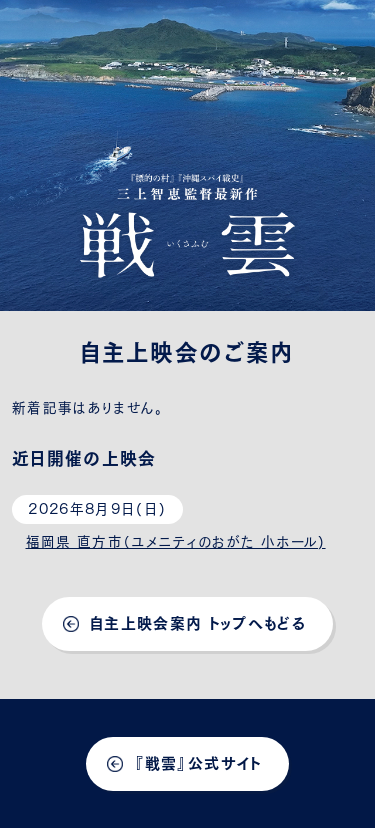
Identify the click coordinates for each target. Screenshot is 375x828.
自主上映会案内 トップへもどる (198, 622)
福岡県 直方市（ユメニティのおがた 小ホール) (176, 540)
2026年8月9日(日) (97, 507)
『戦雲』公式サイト (197, 762)
